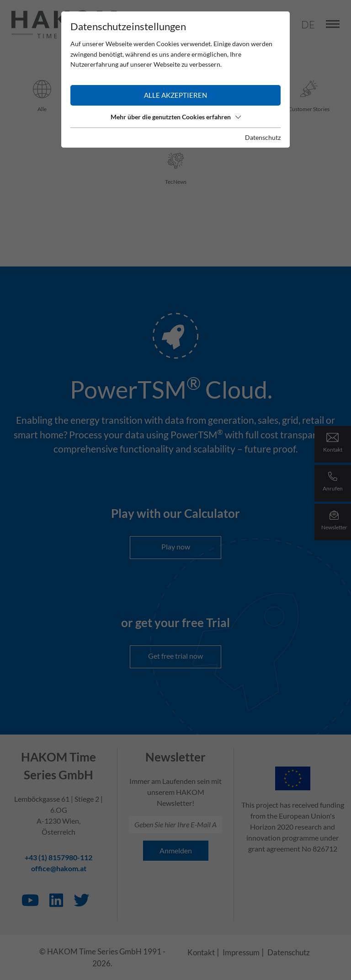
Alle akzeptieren (175, 95)
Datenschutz (263, 137)
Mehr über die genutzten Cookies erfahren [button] (176, 117)
